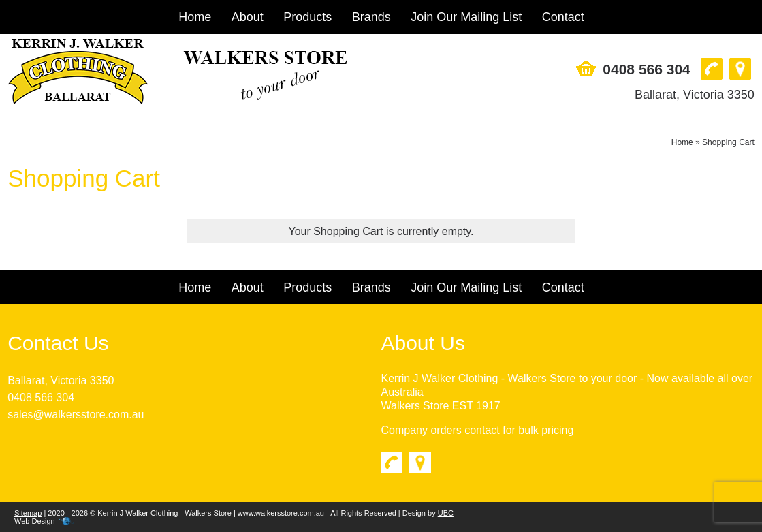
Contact (563, 17)
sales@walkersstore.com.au (76, 414)
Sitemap (28, 513)
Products (307, 17)
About (248, 17)
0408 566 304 (646, 69)
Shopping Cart (728, 142)
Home (195, 17)
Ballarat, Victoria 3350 (695, 95)
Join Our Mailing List (466, 17)
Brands (371, 17)
